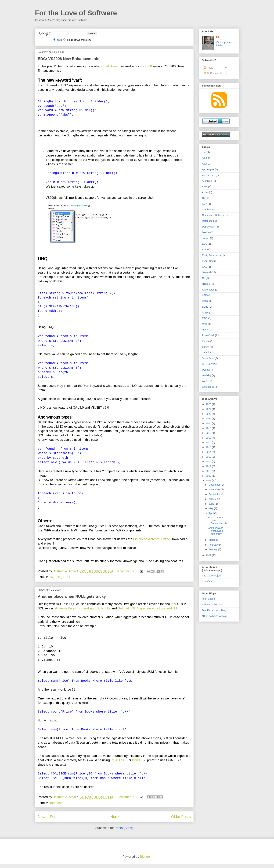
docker (206, 238)
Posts (209, 68)
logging (206, 312)
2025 (209, 404)
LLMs (205, 307)
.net (204, 152)
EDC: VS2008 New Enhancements (68, 59)
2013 (209, 457)
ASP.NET (207, 181)
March (212, 540)
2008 (209, 480)
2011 (209, 466)
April (211, 513)
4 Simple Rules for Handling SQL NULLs (83, 612)
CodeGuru (208, 581)
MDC (205, 318)
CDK (205, 204)
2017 (209, 438)
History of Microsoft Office (152, 543)
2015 (209, 447)
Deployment (209, 227)
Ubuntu (206, 370)
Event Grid (208, 261)
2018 (209, 433)
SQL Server (208, 364)
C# (51, 581)
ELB (204, 249)
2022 (209, 419)
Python (206, 341)
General (206, 272)
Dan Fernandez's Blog (214, 610)
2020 (209, 423)
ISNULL (137, 764)
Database (56, 807)
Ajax (204, 164)
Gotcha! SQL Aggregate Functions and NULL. (149, 612)
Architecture (209, 175)
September (215, 494)
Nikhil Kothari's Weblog (214, 616)
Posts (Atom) (124, 832)
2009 (209, 476)
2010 (209, 471)
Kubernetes (208, 290)
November (215, 489)
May (211, 508)
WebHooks (208, 387)
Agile (205, 158)
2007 (209, 555)
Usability (207, 375)
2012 (209, 461)
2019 (209, 428)
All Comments (213, 73)
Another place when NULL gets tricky (72, 600)
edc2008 (146, 66)
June (212, 504)
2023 (209, 414)
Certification (208, 210)
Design (206, 232)
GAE (205, 267)
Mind (205, 324)
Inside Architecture (212, 605)
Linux (205, 301)
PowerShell (208, 335)
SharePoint (208, 358)
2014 (209, 452)
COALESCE (119, 764)
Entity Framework (212, 255)
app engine (208, 169)
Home (115, 820)
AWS (205, 187)
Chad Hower (110, 66)
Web (205, 381)
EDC (58, 581)
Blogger (145, 860)
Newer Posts (49, 820)
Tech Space (208, 599)
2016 (209, 442)
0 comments (126, 575)
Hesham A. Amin (65, 575)
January (213, 549)
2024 (209, 409)
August (213, 499)
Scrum (206, 347)
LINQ (66, 581)
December (215, 485)
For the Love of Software (76, 13)
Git (204, 278)
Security (206, 352)
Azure (205, 192)
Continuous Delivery (213, 215)
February (214, 545)
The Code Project (212, 576)
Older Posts (181, 820)
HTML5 (206, 284)
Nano (205, 330)
